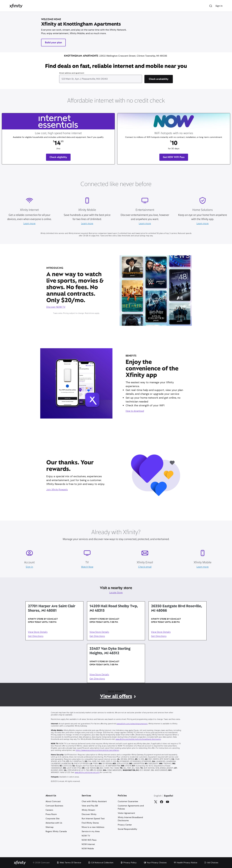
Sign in (29, 567)
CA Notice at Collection (101, 863)
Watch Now (87, 567)
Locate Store (116, 593)
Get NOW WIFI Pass (174, 157)
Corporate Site (53, 819)
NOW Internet (88, 844)
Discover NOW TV (56, 307)
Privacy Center (125, 825)
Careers (49, 810)
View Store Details (38, 632)
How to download (135, 411)
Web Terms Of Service (69, 863)
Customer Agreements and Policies (131, 807)
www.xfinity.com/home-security (87, 773)
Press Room (51, 814)
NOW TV (86, 836)
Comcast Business (54, 806)
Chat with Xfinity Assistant (94, 801)
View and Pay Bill (90, 806)
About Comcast (53, 801)
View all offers (116, 696)
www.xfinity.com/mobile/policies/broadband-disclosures (138, 739)
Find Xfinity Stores (90, 823)
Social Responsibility (127, 829)
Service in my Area (91, 831)
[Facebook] (162, 802)
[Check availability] (159, 79)
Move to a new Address (93, 827)
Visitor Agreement (126, 813)
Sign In (219, 6)
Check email (145, 567)
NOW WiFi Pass (89, 840)
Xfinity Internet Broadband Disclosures (130, 819)
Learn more (29, 224)
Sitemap (50, 827)
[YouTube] (167, 802)
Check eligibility (58, 157)
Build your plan (53, 42)
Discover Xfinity (89, 814)
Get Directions (36, 636)
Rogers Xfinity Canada (56, 831)
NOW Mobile (88, 848)
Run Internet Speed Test (93, 819)
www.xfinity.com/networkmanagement (132, 724)
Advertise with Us (54, 823)
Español (169, 796)
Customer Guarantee (128, 801)
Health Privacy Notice (185, 863)
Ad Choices (211, 863)
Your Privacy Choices (155, 863)
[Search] (211, 6)
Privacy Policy (129, 863)
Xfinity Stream (88, 810)
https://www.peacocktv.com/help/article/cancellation (97, 750)
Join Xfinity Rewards (57, 490)
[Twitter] (156, 802)
